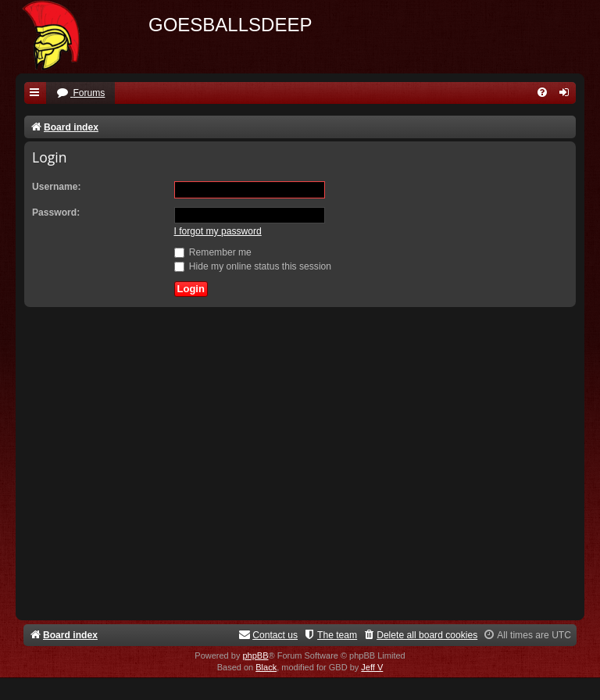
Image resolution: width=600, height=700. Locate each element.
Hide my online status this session (253, 266)
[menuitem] (80, 93)
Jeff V (372, 667)
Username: (57, 187)
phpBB (255, 655)
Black (266, 667)
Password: (56, 212)
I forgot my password (218, 231)
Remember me (213, 252)
